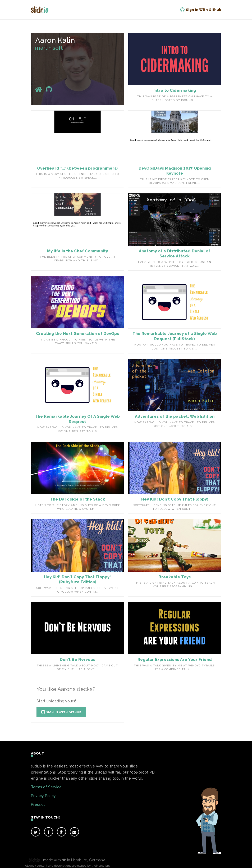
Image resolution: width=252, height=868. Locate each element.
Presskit (38, 805)
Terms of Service (46, 787)
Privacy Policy (43, 796)
